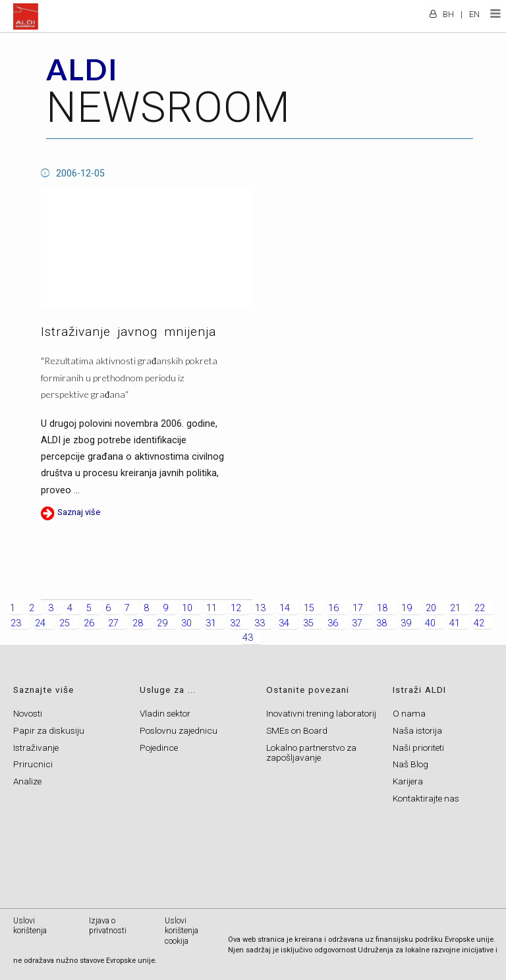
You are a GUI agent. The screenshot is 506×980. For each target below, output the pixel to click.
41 (455, 623)
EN (474, 14)
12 (236, 608)
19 (407, 608)
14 (285, 608)
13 (260, 608)
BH (448, 14)
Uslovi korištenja (30, 926)
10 (187, 608)
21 (455, 608)
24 (40, 623)
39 (406, 623)
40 (430, 623)
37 (357, 623)
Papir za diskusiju (49, 730)
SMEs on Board (297, 730)
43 (248, 638)
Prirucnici (33, 764)
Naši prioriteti (418, 748)
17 (358, 608)
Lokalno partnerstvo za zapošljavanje (311, 753)
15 (309, 608)
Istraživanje (36, 748)
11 (211, 608)
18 (382, 608)
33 (260, 623)
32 (235, 623)
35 (308, 623)
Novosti (28, 713)
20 (431, 608)
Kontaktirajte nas (426, 798)
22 (480, 608)
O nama (409, 713)
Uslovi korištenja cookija (182, 931)
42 (479, 623)
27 (113, 623)
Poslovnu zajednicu (179, 730)
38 (381, 623)
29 (162, 623)
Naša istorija (417, 730)
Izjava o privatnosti (108, 926)
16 (333, 608)
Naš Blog (410, 764)
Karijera (408, 781)
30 (186, 623)
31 (211, 623)
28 (138, 623)
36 (333, 623)
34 (284, 623)
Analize (27, 781)
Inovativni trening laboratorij (321, 713)
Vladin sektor (165, 713)
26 (89, 623)
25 (65, 623)
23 (16, 623)
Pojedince (159, 748)
